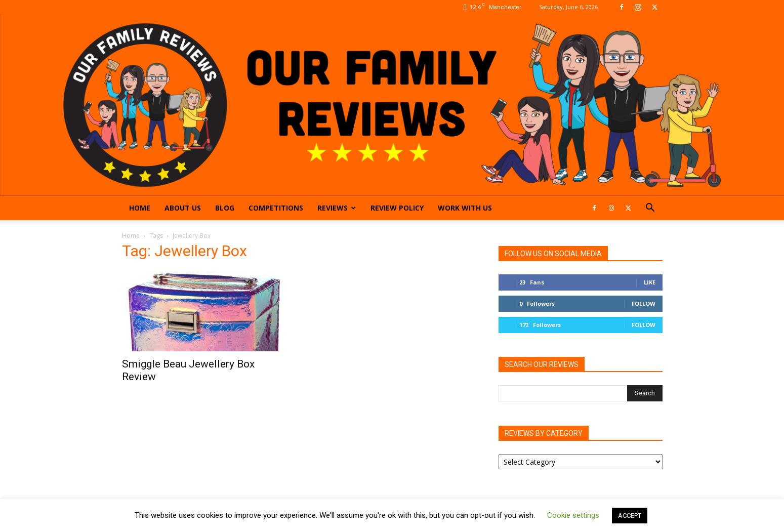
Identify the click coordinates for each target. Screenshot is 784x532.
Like (650, 282)
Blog (225, 208)
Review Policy (397, 208)
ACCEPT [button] (630, 516)
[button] (650, 209)
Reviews (337, 208)
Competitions (276, 208)
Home (140, 208)
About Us (183, 208)
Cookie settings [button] (573, 515)
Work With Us (465, 208)
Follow (644, 303)
